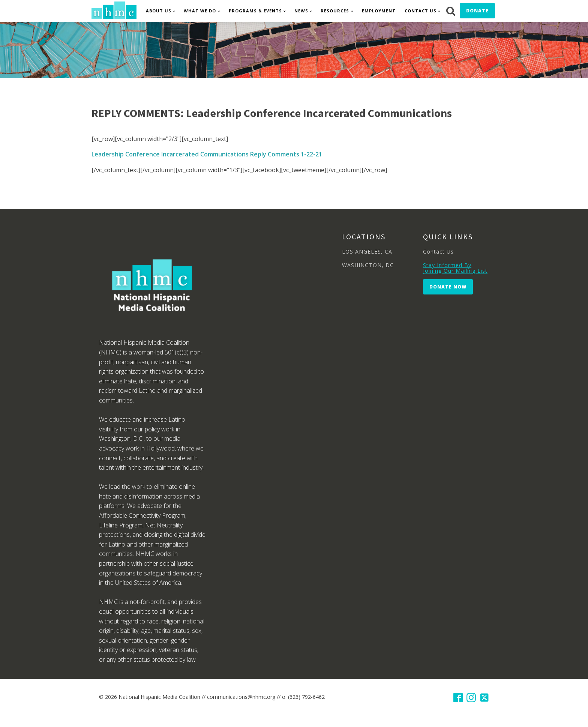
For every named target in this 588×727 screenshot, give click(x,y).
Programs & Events (255, 11)
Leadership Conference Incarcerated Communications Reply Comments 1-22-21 (207, 154)
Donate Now (448, 287)
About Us (159, 11)
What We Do (200, 11)
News (301, 11)
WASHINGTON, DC (368, 265)
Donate (477, 11)
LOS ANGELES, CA (367, 252)
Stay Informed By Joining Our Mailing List (455, 268)
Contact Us (421, 11)
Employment (379, 11)
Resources (335, 11)
